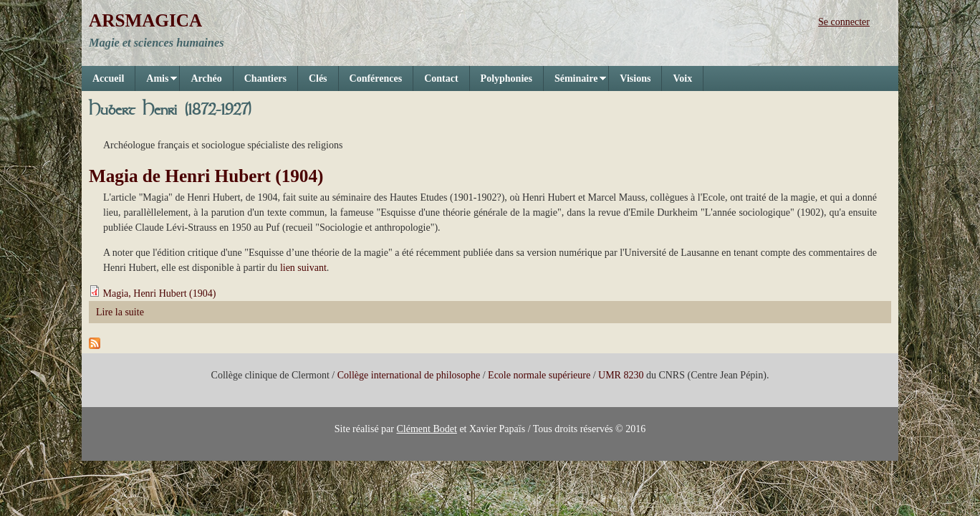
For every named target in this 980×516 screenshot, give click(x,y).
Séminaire (575, 82)
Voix (682, 78)
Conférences (376, 78)
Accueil (108, 78)
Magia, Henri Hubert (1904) (160, 293)
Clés (318, 78)
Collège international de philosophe (409, 375)
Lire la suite (120, 312)
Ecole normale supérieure (539, 375)
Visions (635, 78)
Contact (441, 78)
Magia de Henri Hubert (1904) (206, 176)
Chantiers (265, 78)
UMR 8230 (621, 375)
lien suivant (303, 268)
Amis (156, 82)
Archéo (206, 78)
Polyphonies (506, 78)
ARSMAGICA (145, 20)
